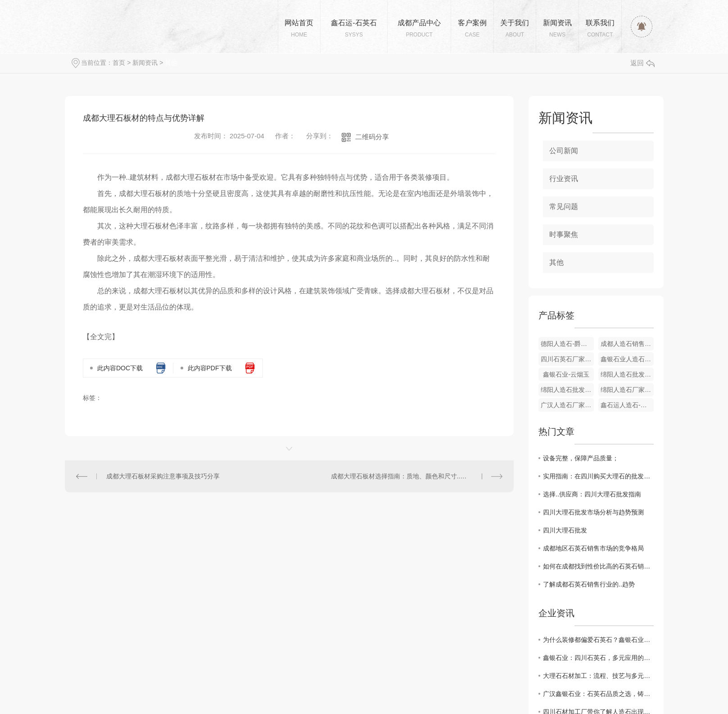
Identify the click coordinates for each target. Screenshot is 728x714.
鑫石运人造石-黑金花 (627, 405)
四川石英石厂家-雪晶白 (567, 359)
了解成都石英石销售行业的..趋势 (589, 584)
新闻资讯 (145, 63)
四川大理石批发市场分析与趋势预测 (593, 512)
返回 (642, 63)
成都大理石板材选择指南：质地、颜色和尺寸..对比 (402, 476)
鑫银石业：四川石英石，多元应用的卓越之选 (598, 658)
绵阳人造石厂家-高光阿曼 (627, 390)
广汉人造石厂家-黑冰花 (567, 405)
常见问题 (564, 207)
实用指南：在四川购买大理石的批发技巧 (598, 476)
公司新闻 (564, 151)
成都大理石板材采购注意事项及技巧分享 (163, 476)
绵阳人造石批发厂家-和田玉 (627, 374)
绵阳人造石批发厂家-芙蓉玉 (567, 390)
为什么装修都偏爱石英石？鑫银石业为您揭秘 (598, 640)
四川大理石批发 (565, 530)
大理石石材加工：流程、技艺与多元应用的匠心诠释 (598, 676)
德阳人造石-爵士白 (567, 344)
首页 (119, 63)
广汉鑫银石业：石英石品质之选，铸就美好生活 (598, 694)
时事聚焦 (564, 234)
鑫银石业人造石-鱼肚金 (627, 359)
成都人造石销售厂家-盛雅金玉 (627, 344)
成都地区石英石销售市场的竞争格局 (593, 548)
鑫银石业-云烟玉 (566, 374)
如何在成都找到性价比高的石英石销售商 (598, 566)
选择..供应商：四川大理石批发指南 (592, 494)
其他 (171, 63)
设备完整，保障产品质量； (581, 458)
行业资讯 (564, 179)
